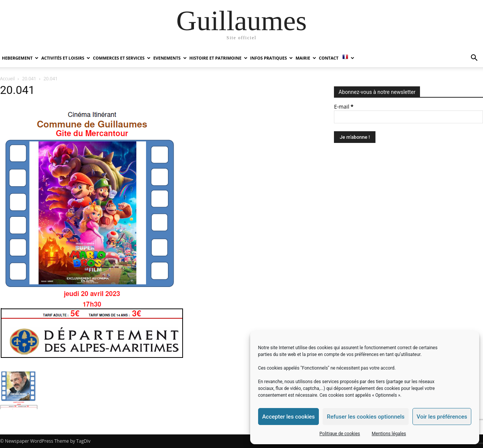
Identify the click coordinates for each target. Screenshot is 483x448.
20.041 (29, 79)
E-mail (344, 107)
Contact (329, 58)
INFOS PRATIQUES (271, 58)
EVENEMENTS (170, 58)
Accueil (7, 79)
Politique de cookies (340, 434)
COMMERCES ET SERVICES (122, 58)
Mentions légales (389, 434)
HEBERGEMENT (20, 58)
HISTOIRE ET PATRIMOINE (218, 58)
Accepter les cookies (289, 417)
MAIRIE (306, 58)
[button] (474, 59)
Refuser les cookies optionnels (366, 417)
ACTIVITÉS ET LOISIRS (66, 58)
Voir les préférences (442, 417)
